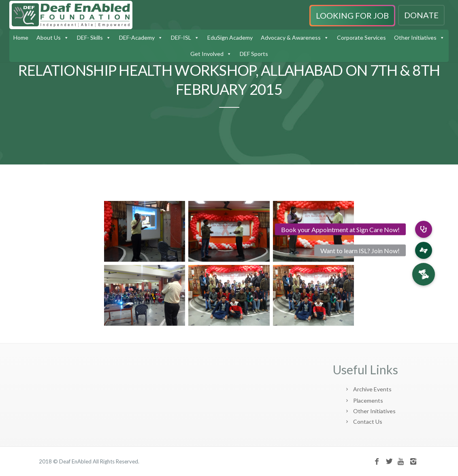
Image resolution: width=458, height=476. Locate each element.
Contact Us (368, 422)
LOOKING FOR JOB (352, 15)
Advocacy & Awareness (291, 37)
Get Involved (207, 54)
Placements (368, 400)
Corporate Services (361, 37)
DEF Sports (254, 54)
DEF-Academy (137, 37)
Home (21, 37)
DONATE (421, 15)
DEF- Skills (90, 37)
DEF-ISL (181, 37)
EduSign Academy (230, 37)
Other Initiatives (415, 37)
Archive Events (372, 389)
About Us (49, 37)
